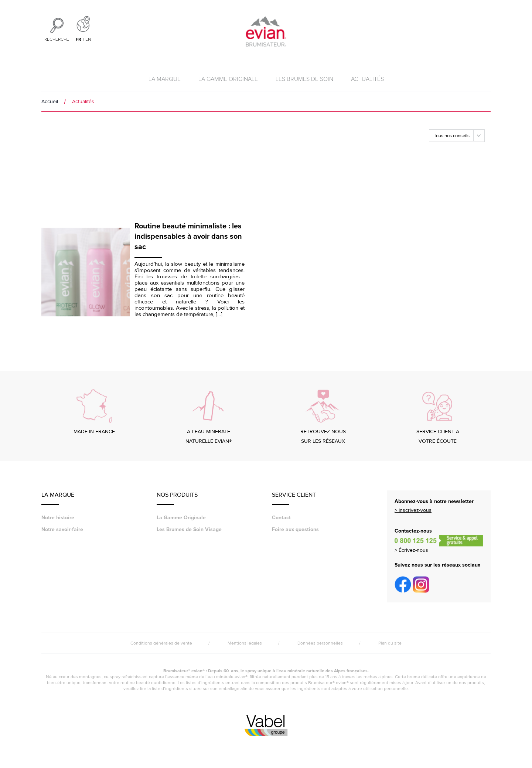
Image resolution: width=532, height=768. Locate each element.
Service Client (294, 498)
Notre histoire (58, 518)
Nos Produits (177, 498)
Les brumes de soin (304, 79)
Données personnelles (320, 643)
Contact (281, 518)
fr (79, 39)
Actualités (367, 79)
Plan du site (390, 643)
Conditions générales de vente (161, 643)
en (88, 40)
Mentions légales (245, 643)
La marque (165, 79)
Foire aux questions (295, 529)
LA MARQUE (58, 498)
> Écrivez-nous (411, 550)
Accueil (50, 101)
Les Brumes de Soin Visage (189, 529)
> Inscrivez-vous (413, 510)
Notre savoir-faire (62, 529)
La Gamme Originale (228, 79)
